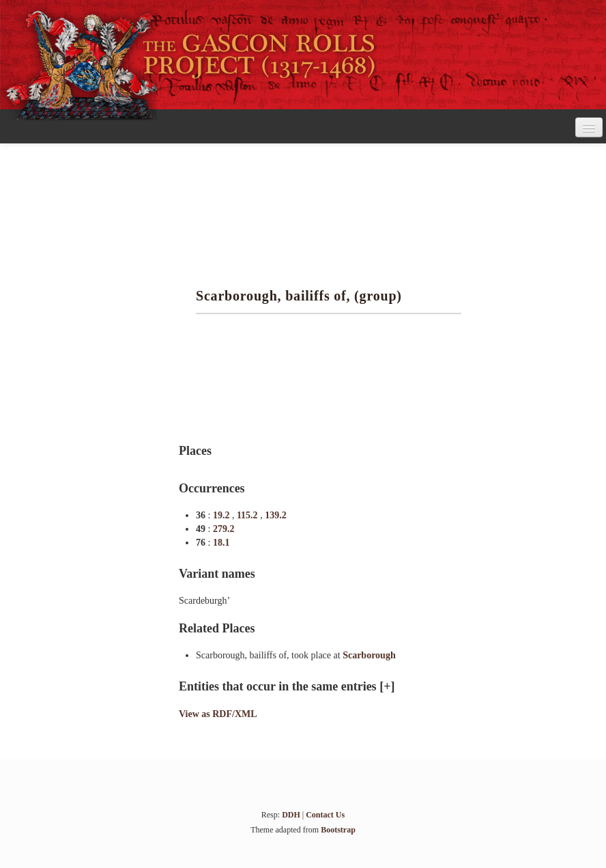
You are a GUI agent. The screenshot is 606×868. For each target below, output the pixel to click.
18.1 (221, 543)
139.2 (276, 515)
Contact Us (325, 815)
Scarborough (369, 655)
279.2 (224, 529)
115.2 (248, 515)
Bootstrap (338, 830)
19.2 (222, 515)
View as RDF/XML (218, 714)
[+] (387, 686)
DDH (291, 815)
